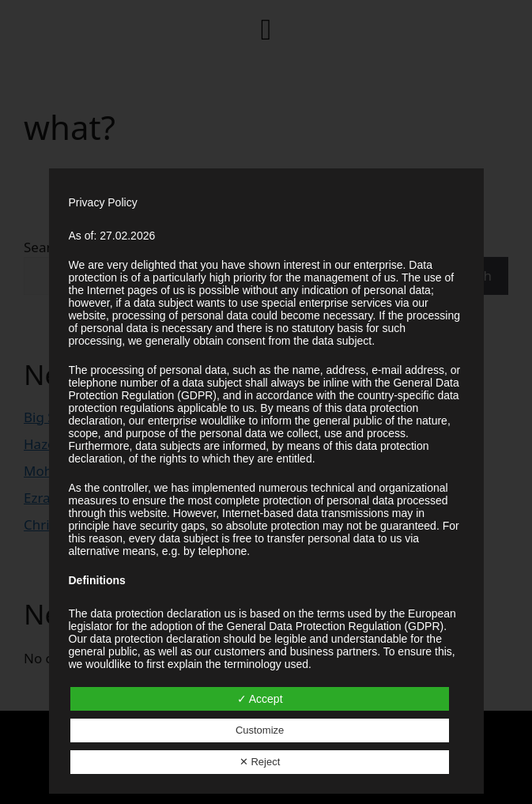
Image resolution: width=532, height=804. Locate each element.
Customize (260, 730)
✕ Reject (260, 762)
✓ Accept (260, 699)
